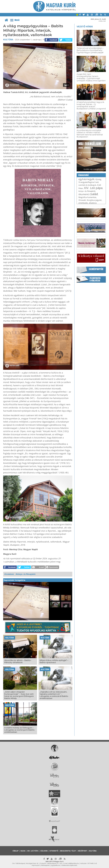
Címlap (15, 851)
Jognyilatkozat (55, 865)
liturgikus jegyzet (94, 200)
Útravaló (82, 200)
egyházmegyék (86, 179)
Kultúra (8, 40)
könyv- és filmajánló (87, 191)
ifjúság (98, 179)
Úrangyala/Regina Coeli (89, 182)
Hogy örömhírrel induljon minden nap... (90, 149)
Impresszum (36, 865)
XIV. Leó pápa (93, 188)
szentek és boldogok (87, 185)
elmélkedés (83, 203)
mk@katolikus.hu (74, 863)
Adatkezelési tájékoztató (69, 865)
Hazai (23, 851)
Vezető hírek (85, 27)
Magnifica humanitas (87, 197)
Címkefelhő (84, 175)
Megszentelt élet (68, 851)
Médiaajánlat (45, 865)
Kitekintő (54, 851)
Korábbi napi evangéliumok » (94, 169)
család (94, 194)
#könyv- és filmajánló (25, 574)
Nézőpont (83, 851)
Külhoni (44, 851)
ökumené (84, 194)
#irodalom (9, 574)
